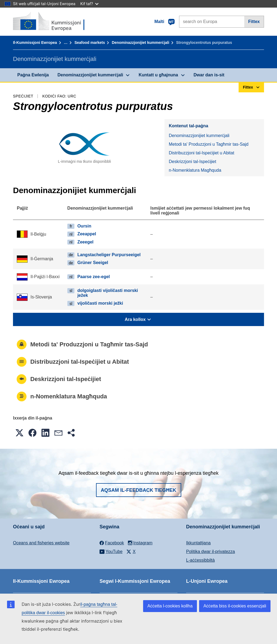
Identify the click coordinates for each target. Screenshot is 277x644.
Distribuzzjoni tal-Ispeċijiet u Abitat (202, 153)
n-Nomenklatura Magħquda (195, 170)
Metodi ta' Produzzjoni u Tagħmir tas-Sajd (209, 144)
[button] (19, 433)
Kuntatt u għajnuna (158, 75)
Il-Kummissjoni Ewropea (35, 43)
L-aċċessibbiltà (200, 560)
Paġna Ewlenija (33, 75)
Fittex (254, 22)
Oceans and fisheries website (41, 543)
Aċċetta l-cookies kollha (170, 606)
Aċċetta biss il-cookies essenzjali (235, 606)
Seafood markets (90, 43)
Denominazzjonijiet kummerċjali (140, 43)
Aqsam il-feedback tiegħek (139, 490)
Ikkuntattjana (198, 543)
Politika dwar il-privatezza (211, 552)
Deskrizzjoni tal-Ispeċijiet (192, 162)
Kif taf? (89, 4)
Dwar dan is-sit (209, 75)
